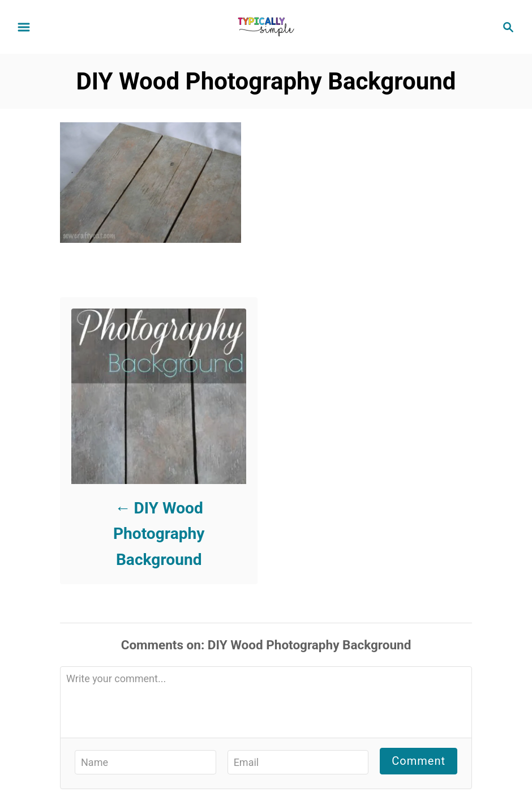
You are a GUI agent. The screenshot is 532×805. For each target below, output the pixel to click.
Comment (419, 761)
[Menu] (24, 27)
